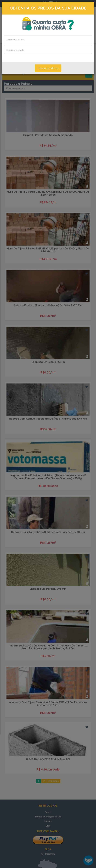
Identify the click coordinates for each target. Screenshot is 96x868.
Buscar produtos (48, 68)
